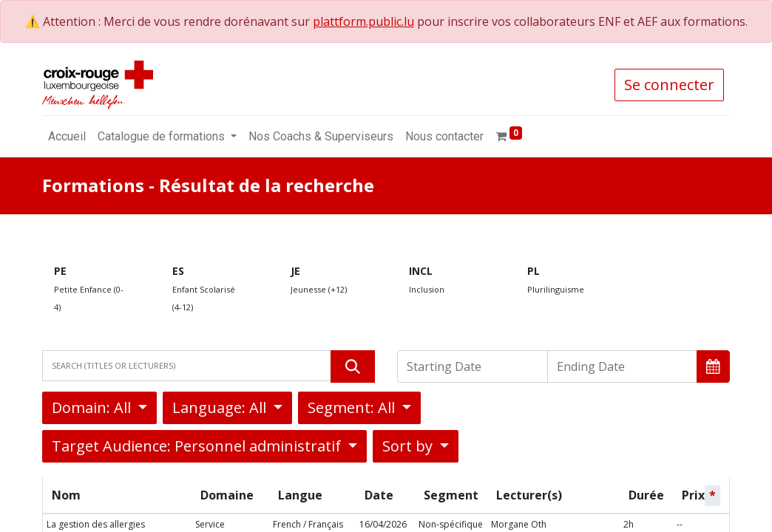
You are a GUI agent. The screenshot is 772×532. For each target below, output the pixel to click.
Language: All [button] (221, 407)
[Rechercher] (353, 366)
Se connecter (669, 85)
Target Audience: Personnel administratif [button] (198, 446)
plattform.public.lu (363, 21)
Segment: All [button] (353, 407)
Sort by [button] (409, 446)
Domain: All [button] (93, 407)
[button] (713, 366)
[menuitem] (67, 137)
